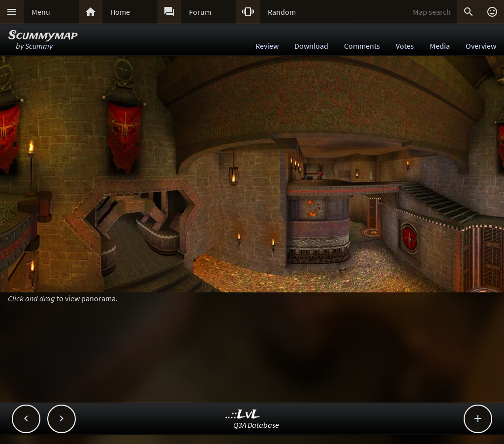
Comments (362, 46)
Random (282, 12)
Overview (481, 46)
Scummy (39, 46)
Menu (41, 12)
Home (120, 12)
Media (440, 46)
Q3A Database (256, 425)
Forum (200, 12)
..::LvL (243, 415)
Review (267, 46)
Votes (405, 46)
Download (311, 46)
